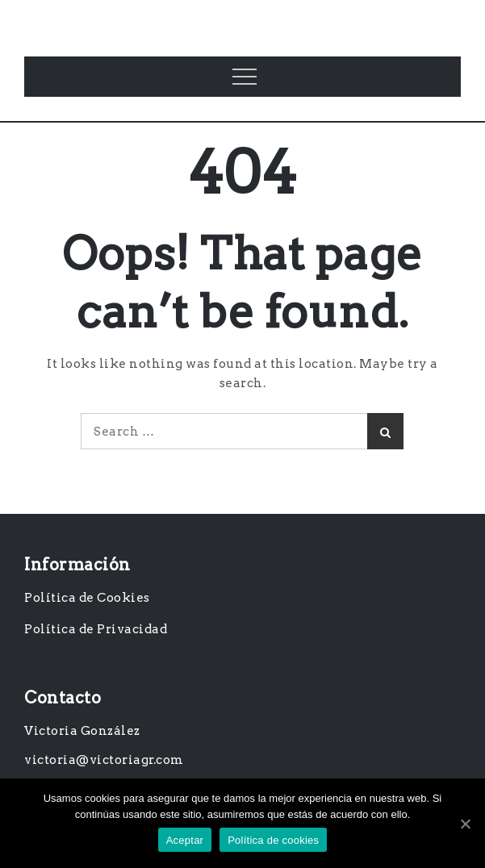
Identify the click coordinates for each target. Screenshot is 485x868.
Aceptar (185, 840)
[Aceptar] (465, 824)
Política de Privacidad (96, 629)
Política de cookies (273, 840)
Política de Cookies (87, 598)
